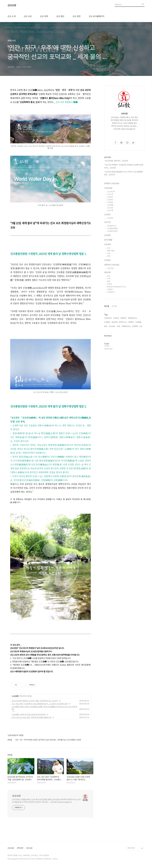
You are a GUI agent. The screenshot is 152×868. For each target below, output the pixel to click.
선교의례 (107, 244)
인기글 (114, 306)
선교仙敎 (11, 848)
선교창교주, (108, 318)
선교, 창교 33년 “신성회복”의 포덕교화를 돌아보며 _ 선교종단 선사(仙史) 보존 (40, 704)
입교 (109, 276)
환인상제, (115, 322)
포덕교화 (107, 272)
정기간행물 (108, 240)
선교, (141, 326)
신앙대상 (110, 197)
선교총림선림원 (112, 228)
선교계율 (110, 205)
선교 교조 (28, 16)
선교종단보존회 (112, 231)
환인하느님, (123, 322)
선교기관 (107, 222)
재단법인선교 (112, 226)
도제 (109, 253)
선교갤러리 (111, 292)
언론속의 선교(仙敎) (112, 265)
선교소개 (110, 194)
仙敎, (118, 326)
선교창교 (107, 215)
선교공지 (107, 260)
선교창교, (116, 318)
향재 (109, 256)
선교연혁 (110, 218)
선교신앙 (12, 5)
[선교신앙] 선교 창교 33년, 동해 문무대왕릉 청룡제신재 (31, 717)
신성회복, (135, 326)
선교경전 (107, 235)
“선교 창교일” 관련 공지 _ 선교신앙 (116, 161)
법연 (109, 281)
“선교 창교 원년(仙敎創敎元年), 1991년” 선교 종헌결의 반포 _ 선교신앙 (123, 173)
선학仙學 (20, 848)
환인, (106, 326)
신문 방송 (110, 268)
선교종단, (107, 322)
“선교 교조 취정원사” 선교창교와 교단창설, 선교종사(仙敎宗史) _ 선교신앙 (124, 166)
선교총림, (138, 322)
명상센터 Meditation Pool (117, 287)
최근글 (107, 306)
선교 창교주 (111, 192)
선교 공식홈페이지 (97, 16)
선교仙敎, (112, 326)
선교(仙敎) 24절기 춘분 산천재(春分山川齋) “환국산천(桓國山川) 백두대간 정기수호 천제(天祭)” (45, 708)
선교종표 (110, 202)
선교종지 (110, 200)
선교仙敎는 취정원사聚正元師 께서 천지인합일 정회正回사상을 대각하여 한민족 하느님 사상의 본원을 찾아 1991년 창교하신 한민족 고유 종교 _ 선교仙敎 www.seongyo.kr (46, 801)
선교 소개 (12, 16)
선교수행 (110, 210)
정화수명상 (111, 251)
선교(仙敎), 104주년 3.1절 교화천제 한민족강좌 (29, 714)
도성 (109, 248)
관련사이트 (131, 848)
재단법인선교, (132, 318)
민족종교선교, (126, 326)
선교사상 (110, 208)
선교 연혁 (44, 16)
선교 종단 (60, 16)
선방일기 (110, 289)
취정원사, (124, 318)
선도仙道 (29, 848)
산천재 (109, 284)
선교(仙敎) (15, 696)
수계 (109, 279)
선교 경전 (77, 16)
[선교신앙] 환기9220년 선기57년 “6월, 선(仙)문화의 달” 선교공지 (35, 701)
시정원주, (131, 322)
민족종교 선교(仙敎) (112, 183)
